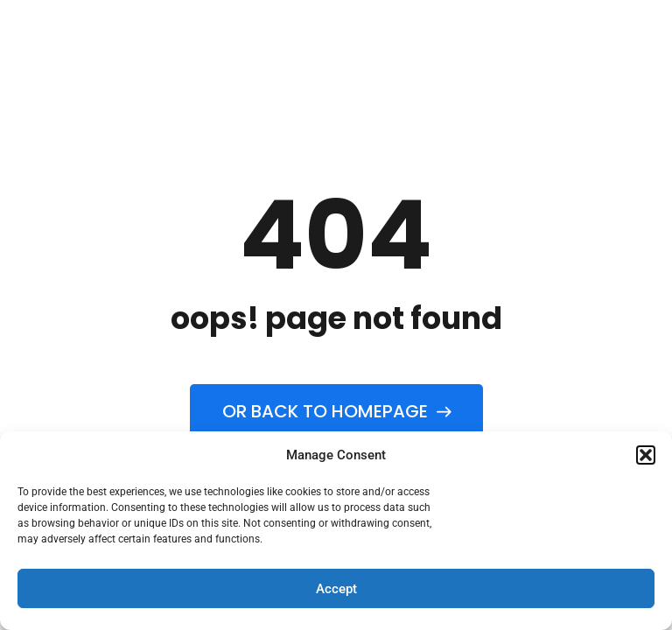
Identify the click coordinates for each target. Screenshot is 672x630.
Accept (336, 589)
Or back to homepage (336, 411)
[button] (646, 455)
